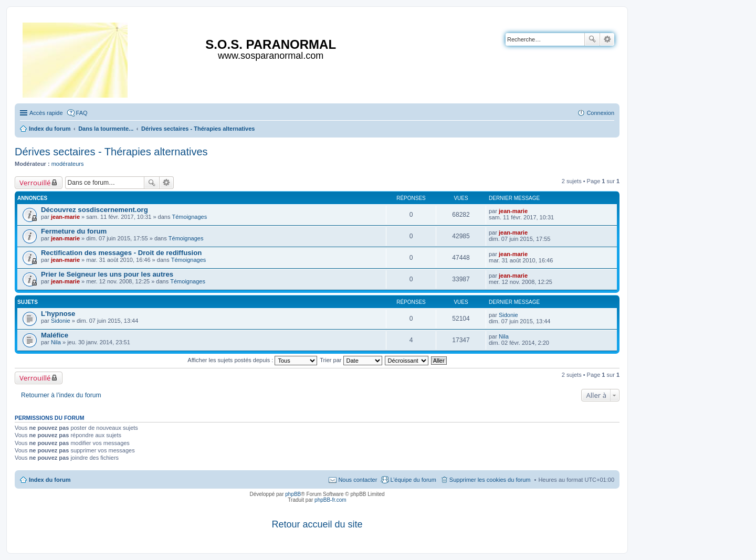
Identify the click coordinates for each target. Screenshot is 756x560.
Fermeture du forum (74, 231)
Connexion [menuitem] (600, 113)
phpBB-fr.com (330, 500)
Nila (56, 342)
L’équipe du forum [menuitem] (413, 480)
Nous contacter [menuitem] (358, 480)
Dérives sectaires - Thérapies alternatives (111, 152)
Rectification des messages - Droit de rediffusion (121, 253)
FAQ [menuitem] (82, 113)
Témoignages (190, 217)
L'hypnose (58, 314)
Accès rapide (46, 113)
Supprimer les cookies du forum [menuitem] (490, 480)
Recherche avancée (607, 39)
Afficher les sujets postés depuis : (252, 360)
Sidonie (61, 321)
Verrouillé (35, 183)
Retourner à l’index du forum (61, 395)
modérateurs (68, 164)
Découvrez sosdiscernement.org (94, 210)
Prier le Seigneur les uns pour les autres (107, 274)
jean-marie (65, 217)
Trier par (351, 360)
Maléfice (55, 335)
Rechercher (592, 39)
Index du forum (50, 480)
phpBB (293, 494)
